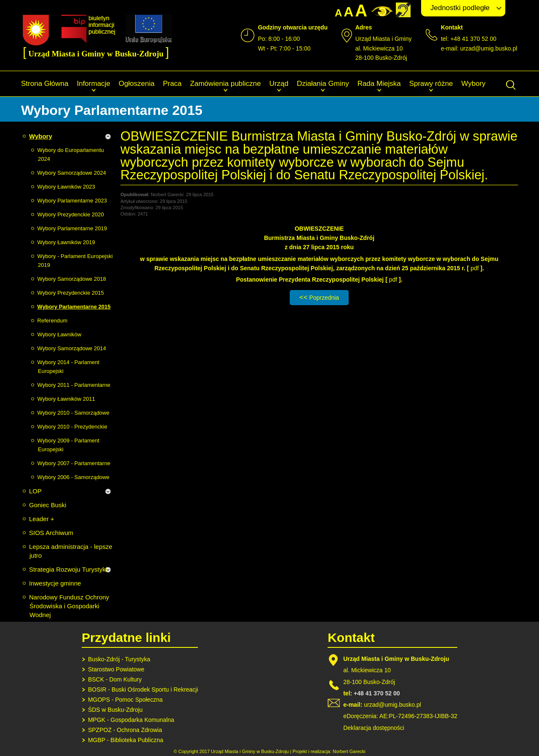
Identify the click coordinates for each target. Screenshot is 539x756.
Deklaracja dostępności (374, 728)
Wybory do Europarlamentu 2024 (71, 154)
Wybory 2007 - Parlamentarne (74, 463)
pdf (475, 268)
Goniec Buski (48, 505)
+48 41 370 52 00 (377, 693)
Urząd (279, 84)
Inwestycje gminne (55, 583)
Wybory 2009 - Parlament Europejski (68, 445)
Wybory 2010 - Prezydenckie (72, 427)
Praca (172, 84)
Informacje (93, 84)
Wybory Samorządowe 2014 (72, 348)
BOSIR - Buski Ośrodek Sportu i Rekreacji (143, 689)
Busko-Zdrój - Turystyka (119, 659)
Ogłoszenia (137, 84)
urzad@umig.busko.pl (489, 48)
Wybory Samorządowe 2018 (72, 279)
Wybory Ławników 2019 (66, 242)
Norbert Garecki (349, 751)
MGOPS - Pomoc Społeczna (125, 700)
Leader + (42, 519)
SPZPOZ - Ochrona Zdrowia (125, 730)
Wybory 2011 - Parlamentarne (74, 385)
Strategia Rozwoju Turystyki (68, 569)
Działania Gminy (323, 84)
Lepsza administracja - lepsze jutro (71, 551)
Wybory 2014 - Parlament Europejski (68, 367)
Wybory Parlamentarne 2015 (74, 307)
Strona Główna (45, 84)
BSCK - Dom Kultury (115, 679)
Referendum (53, 321)
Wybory (474, 84)
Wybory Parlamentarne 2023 (72, 201)
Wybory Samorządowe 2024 (72, 173)
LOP (35, 491)
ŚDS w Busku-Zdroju (115, 710)
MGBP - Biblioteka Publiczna (126, 740)
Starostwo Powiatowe (116, 669)
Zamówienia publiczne (225, 84)
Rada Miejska (379, 84)
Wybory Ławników (60, 334)
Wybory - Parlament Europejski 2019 (75, 261)
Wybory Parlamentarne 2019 (72, 228)
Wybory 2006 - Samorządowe (73, 477)
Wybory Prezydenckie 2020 (71, 214)
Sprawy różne (431, 84)
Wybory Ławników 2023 (66, 187)
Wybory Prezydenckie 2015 (71, 293)
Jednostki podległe (460, 8)
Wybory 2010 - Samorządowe (73, 413)
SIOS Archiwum (51, 533)
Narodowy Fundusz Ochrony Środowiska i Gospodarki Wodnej (69, 606)
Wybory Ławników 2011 (66, 399)
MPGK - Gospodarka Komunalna (131, 720)
